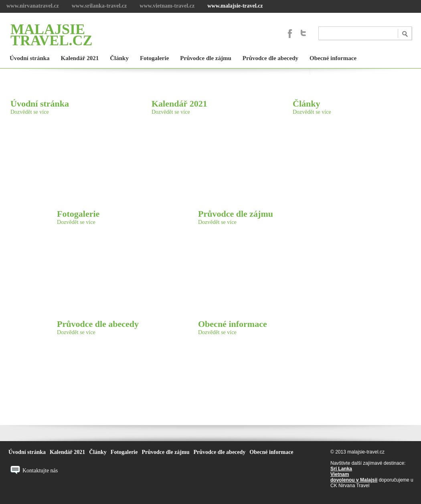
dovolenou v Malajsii (354, 480)
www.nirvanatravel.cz (33, 6)
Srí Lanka (341, 469)
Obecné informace (233, 324)
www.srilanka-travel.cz (99, 6)
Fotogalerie (78, 214)
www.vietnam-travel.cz (167, 6)
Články (306, 104)
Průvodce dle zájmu (236, 214)
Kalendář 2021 (179, 104)
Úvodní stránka (40, 104)
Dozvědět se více (30, 112)
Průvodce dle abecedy (98, 324)
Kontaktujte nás (40, 471)
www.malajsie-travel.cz (235, 6)
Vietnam (340, 474)
